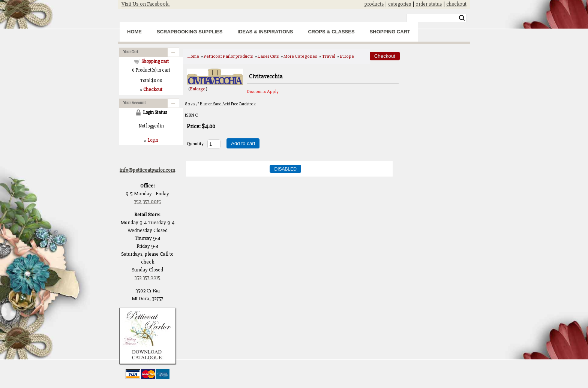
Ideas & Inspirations (265, 32)
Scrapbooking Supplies (190, 32)
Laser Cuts (268, 56)
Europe (347, 56)
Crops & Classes (331, 32)
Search (462, 18)
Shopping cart (155, 61)
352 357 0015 (147, 278)
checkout (456, 4)
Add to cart (243, 143)
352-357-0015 (147, 201)
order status (429, 4)
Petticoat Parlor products (228, 56)
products (374, 4)
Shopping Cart (390, 32)
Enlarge (198, 89)
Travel (328, 56)
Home (134, 32)
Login (153, 140)
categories (400, 4)
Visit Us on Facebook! (146, 4)
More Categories (300, 56)
